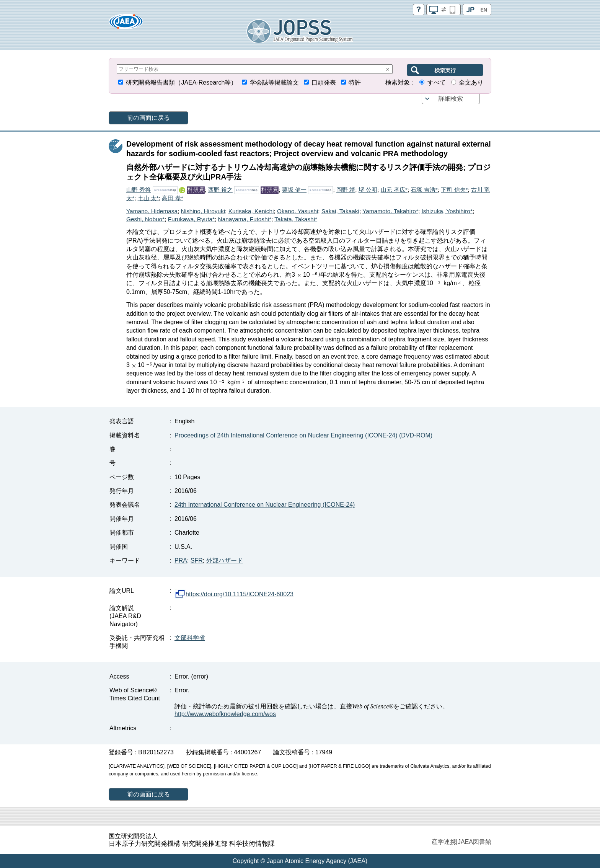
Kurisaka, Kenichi (251, 211)
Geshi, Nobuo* (145, 219)
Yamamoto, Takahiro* (390, 211)
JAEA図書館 (474, 842)
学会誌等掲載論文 (274, 82)
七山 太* (148, 198)
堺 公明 (368, 190)
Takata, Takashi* (296, 219)
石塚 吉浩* (424, 190)
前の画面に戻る (148, 118)
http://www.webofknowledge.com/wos (225, 714)
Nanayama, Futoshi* (245, 219)
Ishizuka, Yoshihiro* (447, 211)
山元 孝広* (394, 190)
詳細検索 (451, 99)
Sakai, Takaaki (340, 211)
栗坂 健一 (294, 190)
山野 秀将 (139, 190)
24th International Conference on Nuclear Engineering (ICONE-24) (265, 505)
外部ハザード (225, 560)
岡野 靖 (346, 190)
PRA (181, 560)
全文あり (471, 82)
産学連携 (444, 842)
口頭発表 (324, 82)
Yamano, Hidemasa (152, 211)
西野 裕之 (220, 190)
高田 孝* (172, 198)
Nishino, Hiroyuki (203, 211)
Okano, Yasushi (298, 211)
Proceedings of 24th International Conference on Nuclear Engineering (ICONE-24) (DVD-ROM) (303, 435)
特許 (355, 82)
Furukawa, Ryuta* (191, 219)
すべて (437, 82)
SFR (197, 560)
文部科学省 (190, 638)
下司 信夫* (454, 190)
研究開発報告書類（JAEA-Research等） (181, 82)
